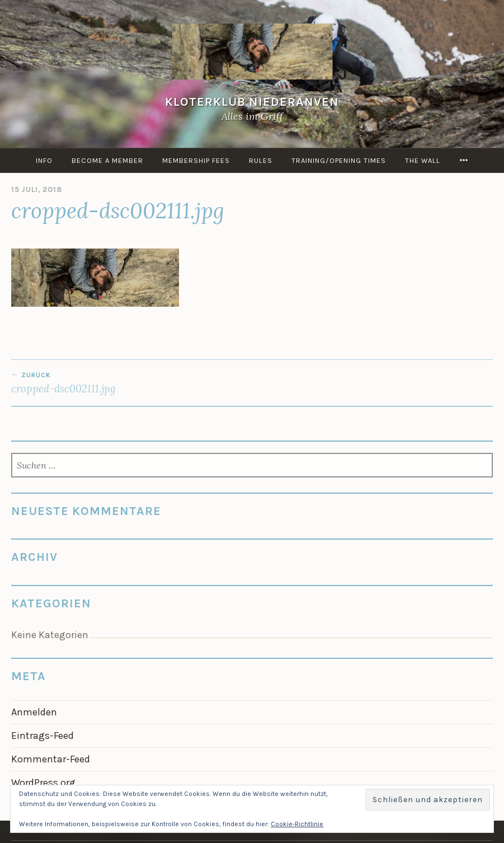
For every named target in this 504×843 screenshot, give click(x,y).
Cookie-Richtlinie (297, 824)
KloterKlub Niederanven (252, 102)
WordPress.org (43, 783)
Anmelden (34, 712)
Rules (261, 160)
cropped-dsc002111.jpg (132, 383)
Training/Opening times (339, 160)
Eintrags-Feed (43, 736)
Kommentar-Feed (51, 759)
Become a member (107, 160)
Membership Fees (196, 160)
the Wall (423, 160)
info (44, 160)
